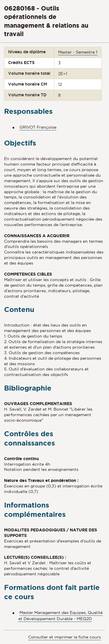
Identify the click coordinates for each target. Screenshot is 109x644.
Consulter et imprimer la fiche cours (65, 637)
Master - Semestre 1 (78, 52)
